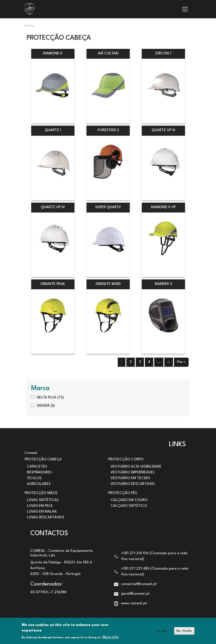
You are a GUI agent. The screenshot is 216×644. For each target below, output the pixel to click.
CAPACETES (37, 467)
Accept (162, 632)
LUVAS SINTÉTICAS (43, 500)
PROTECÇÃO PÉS (123, 493)
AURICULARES (39, 484)
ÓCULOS (34, 478)
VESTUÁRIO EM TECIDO (130, 478)
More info (111, 639)
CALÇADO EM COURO (129, 500)
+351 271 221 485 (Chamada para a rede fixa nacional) (155, 572)
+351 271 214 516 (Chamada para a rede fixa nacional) (154, 556)
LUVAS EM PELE (40, 506)
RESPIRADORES (39, 473)
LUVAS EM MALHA (42, 512)
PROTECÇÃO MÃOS (41, 493)
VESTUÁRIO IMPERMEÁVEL (133, 473)
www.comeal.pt (134, 603)
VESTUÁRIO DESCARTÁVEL (133, 484)
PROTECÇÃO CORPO (126, 460)
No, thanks (184, 632)
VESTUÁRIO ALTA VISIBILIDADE (136, 467)
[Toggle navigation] (185, 9)
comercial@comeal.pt (139, 584)
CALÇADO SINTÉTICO (129, 506)
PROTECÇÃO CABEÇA (43, 460)
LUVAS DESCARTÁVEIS (46, 518)
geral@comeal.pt (135, 594)
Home (29, 26)
